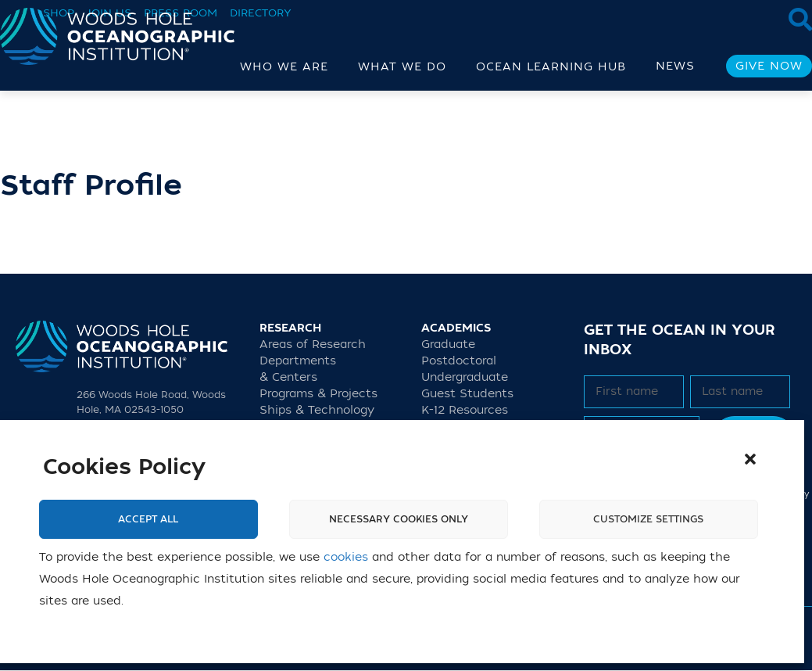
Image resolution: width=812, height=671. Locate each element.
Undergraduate (465, 377)
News (675, 66)
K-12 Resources (465, 410)
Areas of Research (313, 344)
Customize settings (648, 519)
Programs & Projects (318, 394)
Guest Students (467, 394)
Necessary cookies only (399, 519)
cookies (346, 557)
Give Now (769, 66)
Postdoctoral (459, 361)
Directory (261, 13)
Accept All (148, 519)
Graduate (448, 344)
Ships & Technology (317, 410)
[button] (750, 459)
